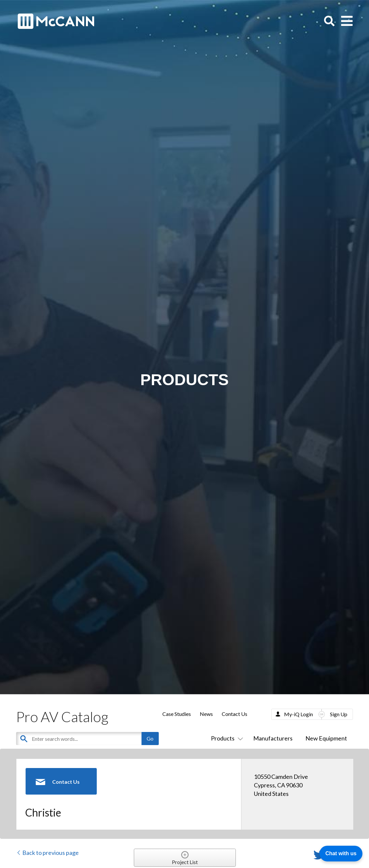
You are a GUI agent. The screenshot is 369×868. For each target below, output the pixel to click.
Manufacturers (273, 738)
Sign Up (339, 714)
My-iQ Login (298, 714)
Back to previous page (47, 853)
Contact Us (235, 714)
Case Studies (177, 714)
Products (226, 738)
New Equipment (326, 738)
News (206, 714)
